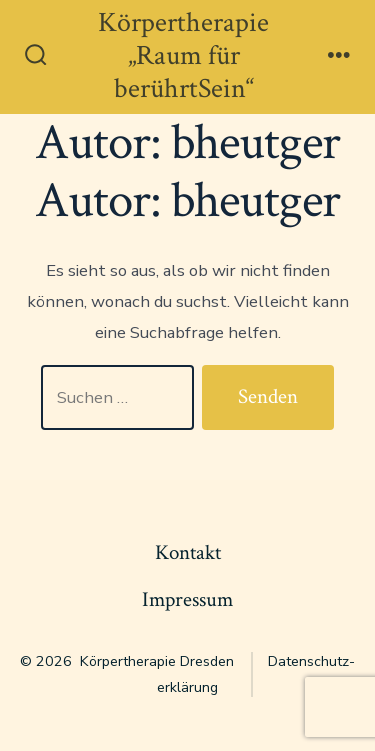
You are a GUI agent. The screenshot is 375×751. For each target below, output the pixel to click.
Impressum (187, 599)
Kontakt (188, 552)
